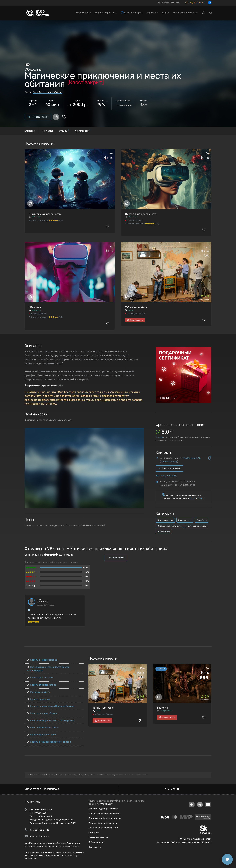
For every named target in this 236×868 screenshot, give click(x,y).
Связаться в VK (168, 476)
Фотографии (83, 131)
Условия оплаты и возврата (103, 823)
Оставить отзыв (116, 558)
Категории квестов (98, 837)
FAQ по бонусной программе (103, 828)
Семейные (202, 520)
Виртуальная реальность (45, 214)
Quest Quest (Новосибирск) (48, 92)
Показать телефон (169, 468)
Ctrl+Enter (106, 804)
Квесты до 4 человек (40, 678)
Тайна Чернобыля (136, 307)
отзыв (159, 437)
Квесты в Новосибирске (42, 660)
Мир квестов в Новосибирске (42, 789)
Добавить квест (97, 842)
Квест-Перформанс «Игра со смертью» (50, 720)
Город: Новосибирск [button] (185, 13)
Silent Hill (163, 708)
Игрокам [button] (152, 13)
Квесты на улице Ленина (42, 713)
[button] (141, 431)
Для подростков (165, 520)
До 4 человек (164, 531)
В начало (172, 789)
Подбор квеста (83, 13)
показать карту (169, 461)
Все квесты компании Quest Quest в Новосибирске (48, 669)
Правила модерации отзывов (103, 809)
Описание (30, 131)
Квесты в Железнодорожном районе (49, 742)
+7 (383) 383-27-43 (195, 3)
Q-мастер (31, 585)
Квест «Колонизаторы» (42, 735)
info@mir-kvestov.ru (40, 836)
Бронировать (135, 320)
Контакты (47, 131)
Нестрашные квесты (197, 526)
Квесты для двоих (38, 699)
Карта (166, 13)
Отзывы (64, 131)
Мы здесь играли (38, 117)
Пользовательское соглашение (104, 813)
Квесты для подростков (41, 685)
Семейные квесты (39, 692)
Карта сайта (95, 847)
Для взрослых (185, 520)
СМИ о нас (94, 833)
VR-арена (35, 307)
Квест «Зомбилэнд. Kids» (42, 728)
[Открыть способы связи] (227, 859)
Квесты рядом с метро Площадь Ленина (50, 706)
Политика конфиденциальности (105, 818)
